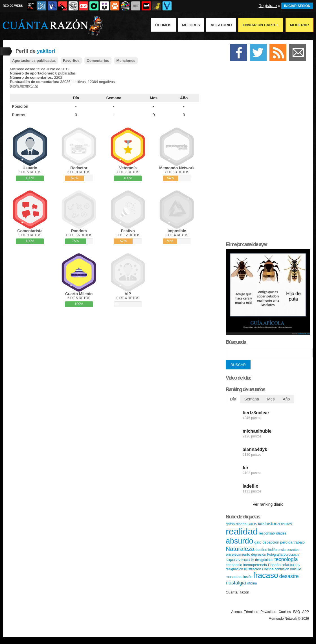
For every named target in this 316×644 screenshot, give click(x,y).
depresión (259, 555)
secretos (293, 550)
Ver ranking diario (268, 504)
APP (306, 612)
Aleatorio (221, 25)
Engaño (274, 565)
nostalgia (236, 583)
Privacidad (268, 612)
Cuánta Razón (237, 592)
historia (273, 524)
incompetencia (255, 565)
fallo (261, 524)
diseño (241, 524)
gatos (230, 524)
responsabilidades (272, 533)
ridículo (296, 569)
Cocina (268, 569)
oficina (252, 583)
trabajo (299, 542)
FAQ (297, 612)
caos (252, 524)
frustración (253, 569)
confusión (282, 569)
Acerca (236, 612)
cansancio (234, 565)
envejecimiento (238, 554)
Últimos (163, 25)
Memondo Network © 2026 (289, 619)
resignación (234, 569)
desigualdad (264, 560)
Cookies (285, 612)
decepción (271, 542)
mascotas (234, 577)
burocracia (291, 555)
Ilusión (247, 577)
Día (76, 98)
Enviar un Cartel (261, 25)
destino (261, 550)
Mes (154, 98)
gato (258, 542)
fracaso (266, 575)
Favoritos (71, 61)
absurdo (240, 541)
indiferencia (277, 550)
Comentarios (98, 61)
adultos (287, 524)
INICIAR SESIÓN (297, 6)
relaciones (291, 565)
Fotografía (275, 555)
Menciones (126, 61)
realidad (242, 531)
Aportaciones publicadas (34, 61)
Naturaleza (240, 549)
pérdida (286, 542)
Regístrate (268, 6)
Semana (114, 98)
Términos (251, 612)
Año (184, 98)
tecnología (286, 559)
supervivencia (238, 560)
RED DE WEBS (13, 6)
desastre (289, 576)
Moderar (299, 25)
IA (252, 560)
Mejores (191, 25)
